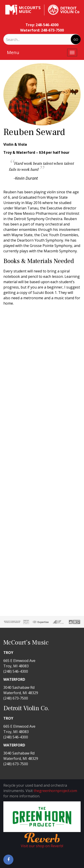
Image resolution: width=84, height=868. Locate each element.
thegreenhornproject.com (55, 791)
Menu (13, 52)
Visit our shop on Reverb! (42, 846)
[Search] (25, 40)
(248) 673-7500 (16, 698)
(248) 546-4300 (16, 671)
